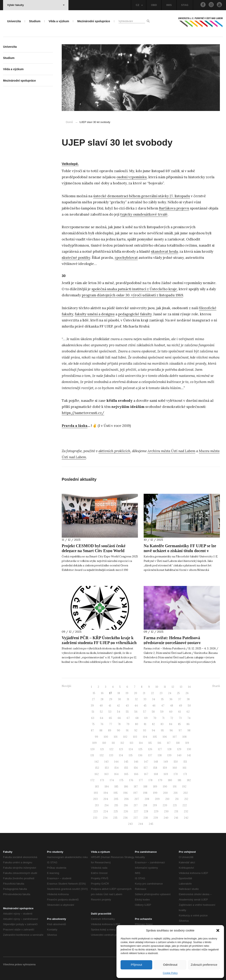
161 (185, 768)
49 (180, 706)
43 (127, 706)
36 (171, 699)
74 (189, 718)
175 (121, 780)
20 (136, 693)
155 (126, 768)
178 (150, 780)
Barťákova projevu (174, 208)
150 (176, 762)
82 (153, 724)
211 (177, 799)
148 (156, 762)
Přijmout (136, 965)
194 (106, 793)
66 (119, 718)
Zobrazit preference (204, 965)
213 (97, 805)
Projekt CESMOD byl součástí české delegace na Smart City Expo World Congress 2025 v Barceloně (94, 551)
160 (175, 768)
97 (180, 730)
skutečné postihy (76, 258)
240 (166, 818)
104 (145, 737)
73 (180, 718)
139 (169, 755)
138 (160, 755)
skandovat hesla (164, 251)
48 (172, 706)
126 (150, 749)
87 (92, 730)
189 (155, 787)
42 (118, 706)
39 (92, 706)
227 (136, 811)
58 (153, 712)
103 (135, 737)
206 (126, 799)
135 (131, 755)
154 (116, 768)
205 (116, 799)
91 (127, 730)
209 (157, 799)
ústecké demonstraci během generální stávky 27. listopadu (142, 196)
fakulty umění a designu (95, 314)
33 (145, 699)
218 (145, 805)
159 (165, 768)
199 (155, 793)
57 (145, 712)
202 (186, 793)
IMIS (169, 5)
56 (136, 712)
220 (165, 805)
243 (130, 824)
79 (128, 724)
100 (106, 737)
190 (165, 787)
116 (159, 743)
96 (171, 730)
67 (128, 718)
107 (175, 737)
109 (95, 743)
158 (155, 768)
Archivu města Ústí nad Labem (171, 451)
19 (127, 693)
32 (136, 699)
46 (154, 706)
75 (93, 724)
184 (107, 787)
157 (146, 768)
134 (121, 755)
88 (101, 730)
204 (106, 799)
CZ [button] (139, 5)
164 (116, 774)
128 (169, 749)
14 (189, 687)
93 (145, 730)
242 (186, 818)
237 (136, 818)
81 (145, 724)
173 (102, 780)
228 (146, 811)
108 (185, 737)
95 (162, 730)
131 (92, 755)
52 (101, 712)
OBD (154, 5)
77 (111, 724)
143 (106, 762)
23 (161, 693)
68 (137, 718)
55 (127, 712)
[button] (218, 930)
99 (96, 737)
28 (102, 699)
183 (97, 787)
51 (93, 712)
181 (180, 780)
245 (151, 824)
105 (155, 737)
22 (152, 693)
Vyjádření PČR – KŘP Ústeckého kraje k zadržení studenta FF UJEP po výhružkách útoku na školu (99, 643)
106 (165, 737)
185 (116, 787)
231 (176, 811)
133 (111, 755)
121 (102, 749)
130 (189, 749)
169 (166, 774)
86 (188, 724)
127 (160, 749)
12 (173, 687)
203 (95, 799)
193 (96, 793)
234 (105, 818)
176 (131, 780)
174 (112, 780)
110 (104, 743)
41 (110, 706)
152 (97, 768)
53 (110, 712)
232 (186, 811)
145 (126, 762)
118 (178, 743)
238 (146, 818)
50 (189, 706)
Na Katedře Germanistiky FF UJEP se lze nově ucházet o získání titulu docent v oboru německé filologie (180, 551)
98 (189, 730)
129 (179, 749)
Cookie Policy (170, 973)
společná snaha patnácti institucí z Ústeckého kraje (134, 289)
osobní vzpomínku (132, 177)
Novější (66, 686)
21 (144, 693)
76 (102, 724)
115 (150, 743)
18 (119, 693)
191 (175, 787)
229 (156, 811)
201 (176, 793)
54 (119, 712)
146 (136, 762)
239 (156, 818)
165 (126, 774)
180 (170, 780)
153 (107, 768)
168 (156, 774)
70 (155, 718)
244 (141, 824)
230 (166, 811)
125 (140, 749)
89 (110, 730)
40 (101, 706)
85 (179, 724)
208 (147, 799)
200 (165, 793)
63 (93, 718)
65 (110, 718)
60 (171, 712)
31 (128, 699)
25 (178, 693)
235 (115, 818)
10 (157, 687)
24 (170, 693)
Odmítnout (170, 965)
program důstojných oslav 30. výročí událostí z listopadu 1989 (132, 295)
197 (135, 793)
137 (150, 755)
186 (126, 787)
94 (153, 730)
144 (116, 762)
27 (93, 699)
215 (116, 805)
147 (146, 762)
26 (187, 693)
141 (189, 755)
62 (188, 712)
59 (162, 712)
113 (131, 743)
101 (116, 737)
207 (137, 799)
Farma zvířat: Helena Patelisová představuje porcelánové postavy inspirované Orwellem (172, 643)
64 (102, 718)
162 (97, 774)
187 (136, 787)
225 (116, 811)
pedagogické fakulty (135, 314)
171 (185, 774)
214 (106, 805)
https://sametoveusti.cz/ (83, 413)
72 (172, 718)
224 (106, 811)
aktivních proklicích (114, 451)
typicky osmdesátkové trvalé (144, 214)
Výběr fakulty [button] (36, 5)
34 (154, 699)
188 (145, 787)
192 (184, 787)
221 (175, 805)
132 (102, 755)
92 (136, 730)
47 (163, 706)
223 (96, 811)
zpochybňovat (126, 258)
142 (97, 762)
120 (93, 749)
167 (146, 774)
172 (92, 780)
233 (95, 818)
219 (155, 805)
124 (131, 749)
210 (167, 799)
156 (136, 768)
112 (122, 743)
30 (119, 699)
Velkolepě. (70, 164)
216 (126, 805)
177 (141, 780)
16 (102, 693)
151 (185, 762)
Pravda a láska (75, 426)
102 (125, 737)
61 (180, 712)
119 (187, 743)
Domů (69, 122)
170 (176, 774)
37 (180, 699)
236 (125, 818)
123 (121, 749)
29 (111, 699)
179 (160, 780)
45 (145, 706)
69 (146, 718)
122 (111, 749)
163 (106, 774)
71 (163, 718)
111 (113, 743)
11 (165, 687)
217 (136, 805)
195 (116, 793)
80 (137, 724)
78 (119, 724)
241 (176, 818)
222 (185, 805)
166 (136, 774)
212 (186, 799)
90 (119, 730)
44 (136, 706)
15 (94, 693)
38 (188, 699)
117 (169, 743)
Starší (216, 686)
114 (141, 743)
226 (126, 811)
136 (140, 755)
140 (179, 755)
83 (162, 724)
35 (162, 699)
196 (126, 793)
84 (171, 724)
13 (181, 687)
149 (166, 762)
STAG (185, 5)
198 (145, 793)
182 (189, 780)
